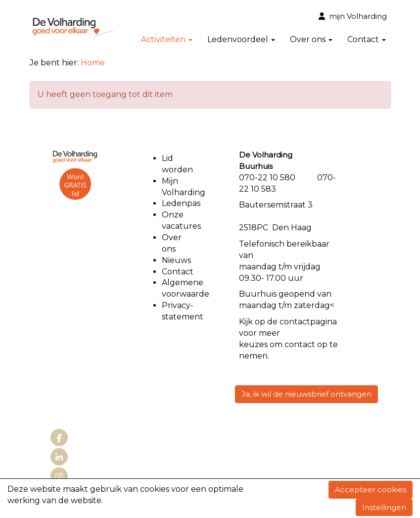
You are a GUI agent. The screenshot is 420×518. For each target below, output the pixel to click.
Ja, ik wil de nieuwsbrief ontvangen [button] (306, 394)
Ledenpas (181, 203)
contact (295, 322)
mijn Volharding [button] (353, 16)
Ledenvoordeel (241, 39)
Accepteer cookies (371, 490)
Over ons (311, 39)
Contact (367, 39)
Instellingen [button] (384, 507)
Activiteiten (167, 39)
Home (93, 63)
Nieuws (176, 260)
